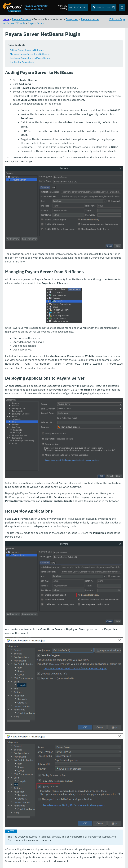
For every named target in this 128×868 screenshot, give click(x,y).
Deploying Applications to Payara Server (30, 58)
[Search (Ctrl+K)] (104, 7)
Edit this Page (117, 19)
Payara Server (36, 23)
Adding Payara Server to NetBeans (27, 50)
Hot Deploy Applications (22, 62)
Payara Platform (22, 19)
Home (6, 19)
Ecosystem (72, 19)
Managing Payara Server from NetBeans (30, 54)
